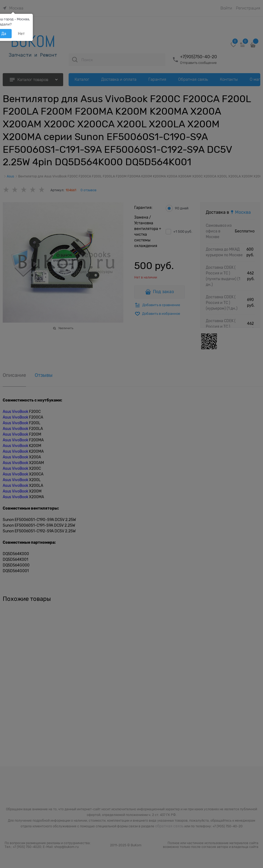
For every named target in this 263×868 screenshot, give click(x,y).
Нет (21, 34)
